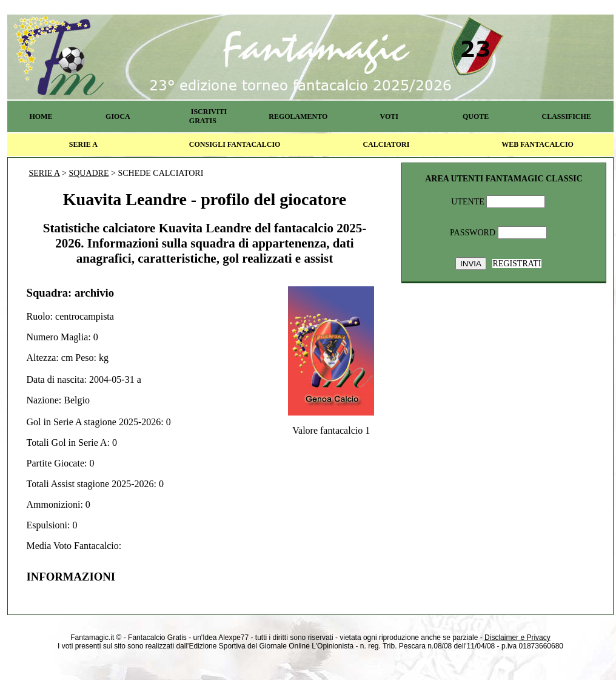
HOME (41, 116)
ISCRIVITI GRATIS (208, 116)
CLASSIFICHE (567, 116)
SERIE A (83, 144)
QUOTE (476, 116)
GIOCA (118, 116)
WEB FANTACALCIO (537, 144)
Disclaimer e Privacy (517, 638)
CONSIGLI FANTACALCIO (235, 144)
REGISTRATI (517, 264)
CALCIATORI (386, 144)
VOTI (389, 116)
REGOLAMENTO (298, 116)
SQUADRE (89, 173)
